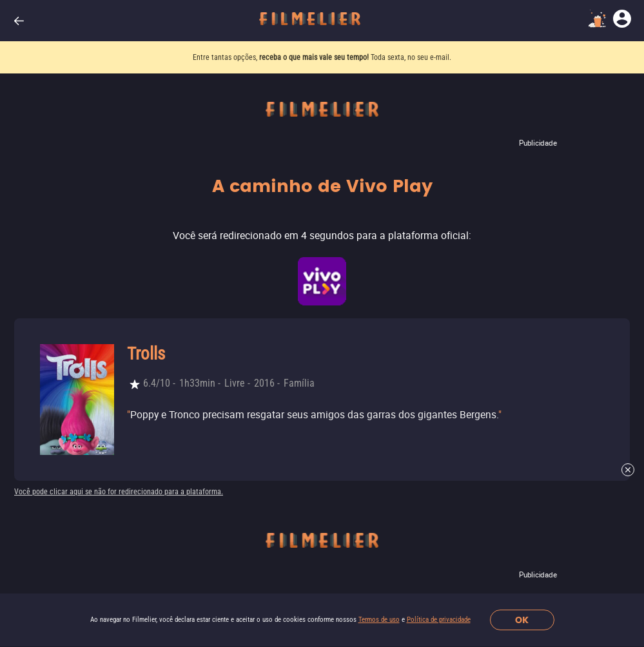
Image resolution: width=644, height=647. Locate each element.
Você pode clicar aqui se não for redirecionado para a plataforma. (119, 492)
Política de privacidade (439, 620)
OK (522, 620)
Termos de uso (379, 620)
